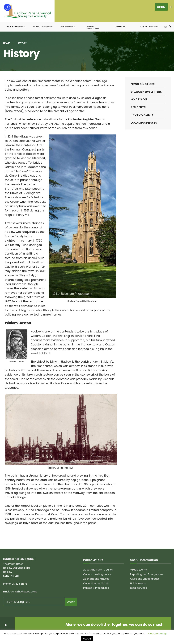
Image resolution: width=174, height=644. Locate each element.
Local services (139, 585)
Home (7, 41)
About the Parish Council (98, 567)
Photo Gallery (142, 112)
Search (71, 599)
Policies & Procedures (96, 585)
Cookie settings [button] (158, 634)
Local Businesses (144, 120)
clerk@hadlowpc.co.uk (24, 589)
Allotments (119, 24)
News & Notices (143, 81)
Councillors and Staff (96, 581)
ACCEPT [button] (87, 639)
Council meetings (15, 24)
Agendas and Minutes (96, 576)
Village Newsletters (93, 25)
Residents (138, 105)
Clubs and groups (42, 24)
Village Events (138, 567)
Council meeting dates (97, 572)
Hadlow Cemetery (149, 24)
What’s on (139, 97)
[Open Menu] (171, 7)
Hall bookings (67, 24)
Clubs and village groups (145, 576)
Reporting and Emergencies (147, 572)
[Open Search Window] (170, 24)
